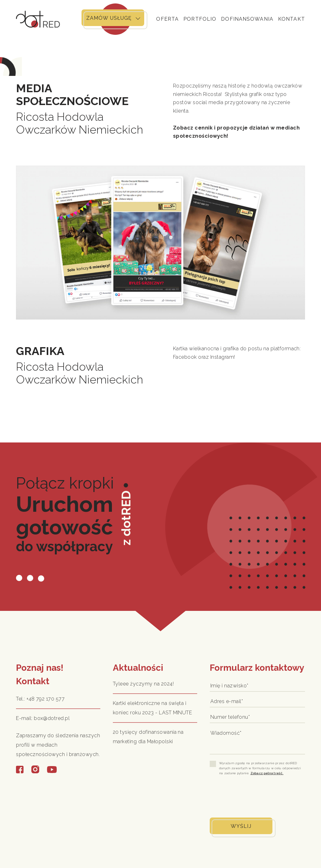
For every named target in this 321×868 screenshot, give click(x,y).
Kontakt (33, 681)
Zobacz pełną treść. (267, 773)
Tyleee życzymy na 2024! (143, 684)
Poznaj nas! (40, 668)
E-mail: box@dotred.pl (43, 718)
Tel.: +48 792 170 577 (40, 699)
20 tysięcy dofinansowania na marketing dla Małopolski (148, 737)
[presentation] (257, 796)
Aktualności (138, 668)
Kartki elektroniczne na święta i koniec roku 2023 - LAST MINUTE (152, 708)
